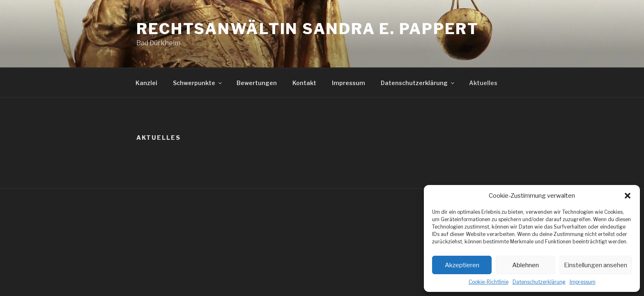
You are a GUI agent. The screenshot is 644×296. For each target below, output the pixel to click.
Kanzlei (146, 83)
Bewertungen (257, 83)
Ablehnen (526, 265)
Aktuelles (483, 83)
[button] (628, 196)
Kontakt (304, 83)
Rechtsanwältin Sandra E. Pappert (308, 29)
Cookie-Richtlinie (489, 282)
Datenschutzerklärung (539, 282)
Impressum (583, 282)
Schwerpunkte (198, 83)
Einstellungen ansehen (596, 265)
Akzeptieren (462, 265)
